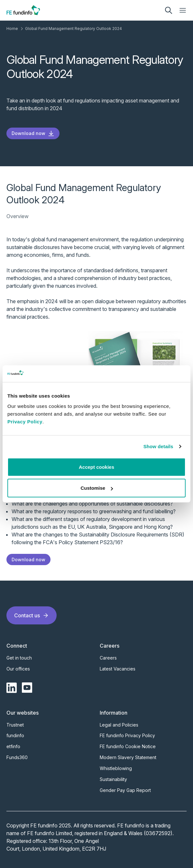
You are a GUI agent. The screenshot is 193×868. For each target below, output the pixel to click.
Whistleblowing (116, 768)
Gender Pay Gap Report (125, 790)
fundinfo (15, 735)
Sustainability (113, 779)
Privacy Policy (25, 422)
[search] (169, 10)
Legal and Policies (119, 725)
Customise (97, 488)
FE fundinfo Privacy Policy (127, 735)
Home (12, 29)
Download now (33, 133)
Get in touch (19, 658)
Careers (108, 658)
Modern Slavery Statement (128, 757)
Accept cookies (96, 467)
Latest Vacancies (118, 669)
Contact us (32, 615)
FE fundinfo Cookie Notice (128, 746)
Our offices (18, 669)
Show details (158, 446)
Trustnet (15, 725)
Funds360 (17, 757)
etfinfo (13, 746)
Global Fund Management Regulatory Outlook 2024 (74, 29)
